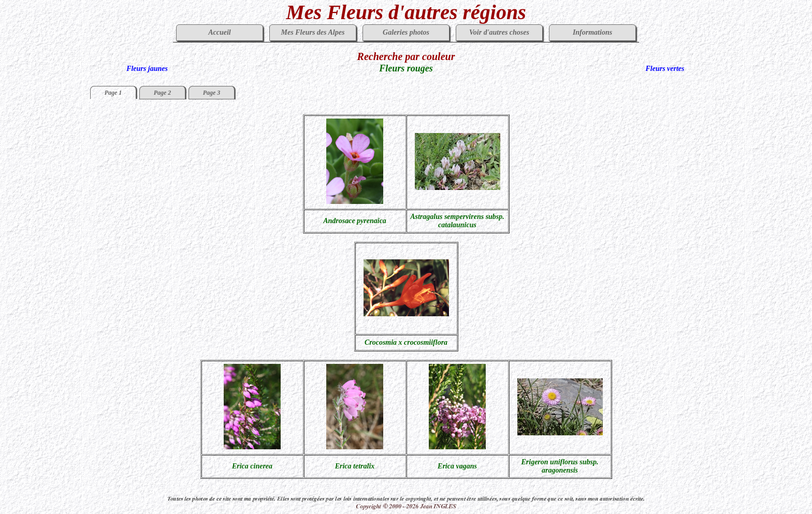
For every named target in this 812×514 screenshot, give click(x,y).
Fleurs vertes (665, 69)
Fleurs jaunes (147, 69)
